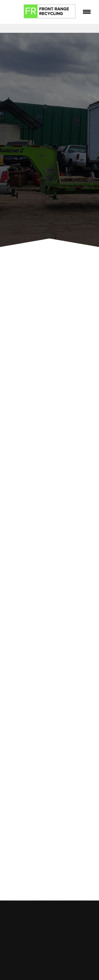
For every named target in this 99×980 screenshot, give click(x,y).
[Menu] (87, 12)
